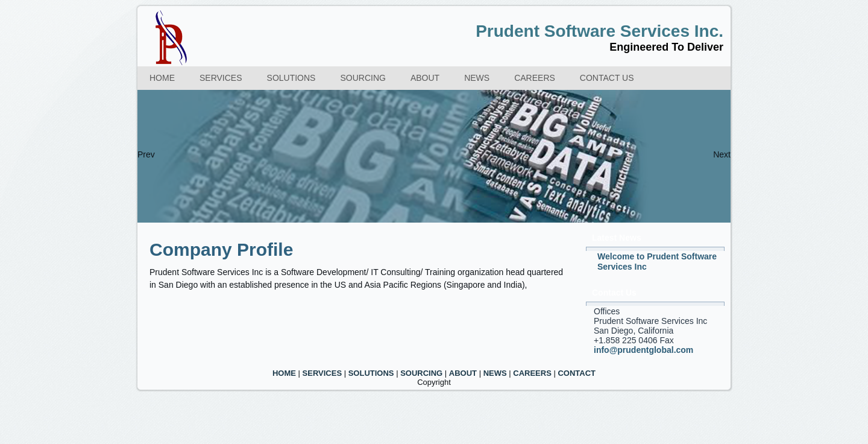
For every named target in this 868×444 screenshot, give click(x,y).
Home (162, 78)
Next (722, 154)
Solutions (291, 78)
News (477, 78)
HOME (284, 373)
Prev (146, 154)
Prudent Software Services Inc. (599, 31)
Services (221, 78)
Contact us (607, 78)
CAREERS (532, 373)
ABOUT (463, 373)
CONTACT (577, 373)
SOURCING (421, 373)
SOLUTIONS (371, 373)
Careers (535, 78)
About (425, 78)
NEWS (495, 373)
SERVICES (322, 373)
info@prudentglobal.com (643, 350)
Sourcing (363, 78)
